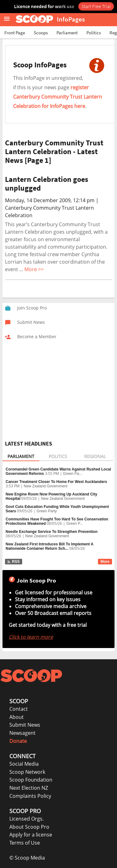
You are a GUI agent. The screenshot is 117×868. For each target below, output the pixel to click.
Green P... (74, 524)
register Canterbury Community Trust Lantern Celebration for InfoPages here (58, 97)
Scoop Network (27, 772)
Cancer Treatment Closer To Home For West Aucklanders (56, 482)
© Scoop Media (27, 858)
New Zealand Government (46, 486)
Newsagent (22, 733)
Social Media (24, 764)
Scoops (41, 33)
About (17, 717)
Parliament (67, 33)
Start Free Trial (96, 6)
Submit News (25, 725)
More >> (34, 269)
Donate (18, 741)
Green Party (47, 511)
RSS (13, 562)
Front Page (15, 33)
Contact (19, 709)
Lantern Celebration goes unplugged (47, 184)
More (105, 562)
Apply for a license (31, 835)
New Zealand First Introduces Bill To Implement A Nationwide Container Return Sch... (49, 546)
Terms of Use (25, 843)
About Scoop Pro (29, 827)
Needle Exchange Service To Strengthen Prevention (52, 532)
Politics (94, 33)
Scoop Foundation (31, 780)
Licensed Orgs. (27, 819)
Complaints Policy (30, 796)
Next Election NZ (29, 788)
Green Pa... (73, 474)
